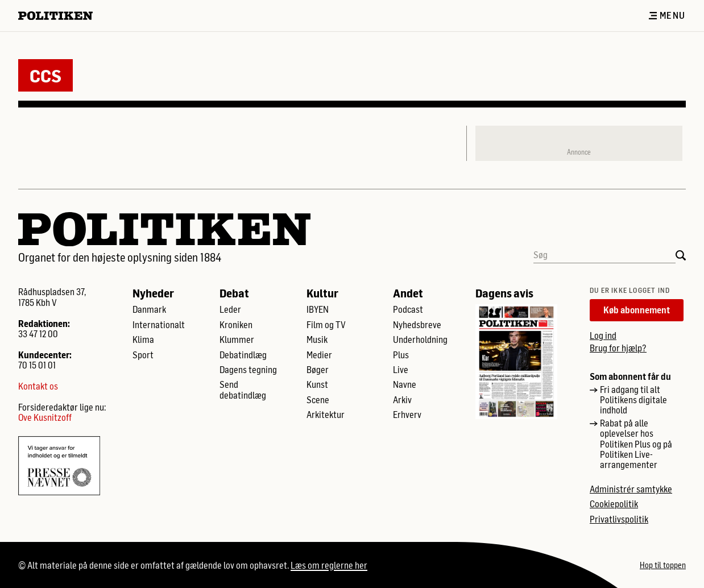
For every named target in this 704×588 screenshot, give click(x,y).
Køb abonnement (637, 310)
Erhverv (407, 415)
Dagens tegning (248, 370)
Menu (667, 15)
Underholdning (420, 339)
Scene (318, 400)
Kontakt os (38, 386)
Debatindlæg (243, 355)
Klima (143, 339)
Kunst (317, 384)
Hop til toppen (663, 565)
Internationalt (159, 325)
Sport (143, 355)
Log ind (603, 335)
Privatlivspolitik (619, 519)
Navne (405, 384)
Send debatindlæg (243, 390)
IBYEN (318, 309)
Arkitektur (326, 415)
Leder (230, 309)
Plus (401, 355)
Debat (234, 293)
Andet (408, 293)
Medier (319, 355)
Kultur (322, 293)
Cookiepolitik (614, 504)
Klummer (237, 339)
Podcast (408, 309)
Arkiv (402, 400)
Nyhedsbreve (417, 325)
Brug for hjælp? (618, 348)
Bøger (318, 370)
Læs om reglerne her (329, 565)
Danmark (149, 309)
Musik (317, 339)
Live (401, 370)
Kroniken (236, 325)
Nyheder (153, 293)
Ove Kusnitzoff (45, 417)
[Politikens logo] (60, 16)
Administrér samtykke (631, 489)
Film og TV (326, 325)
